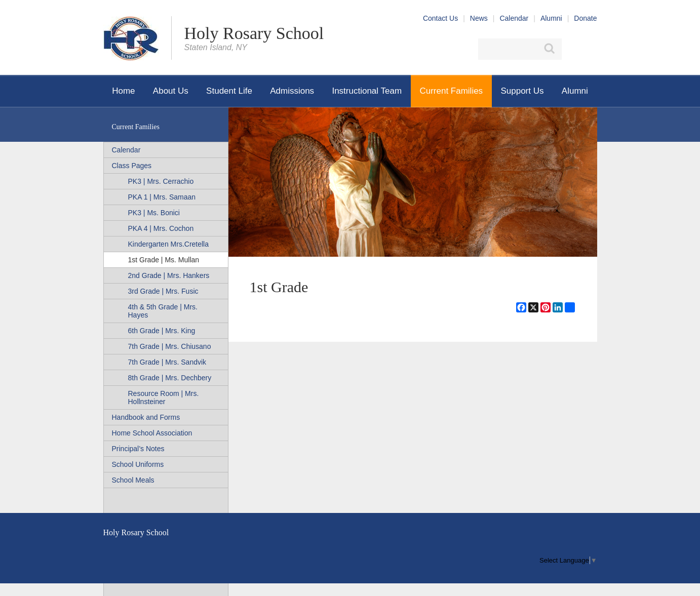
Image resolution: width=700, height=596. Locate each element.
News (479, 18)
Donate (585, 18)
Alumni (551, 18)
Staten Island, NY (216, 47)
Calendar (514, 18)
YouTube (591, 49)
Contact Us (440, 18)
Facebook (573, 49)
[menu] (568, 560)
